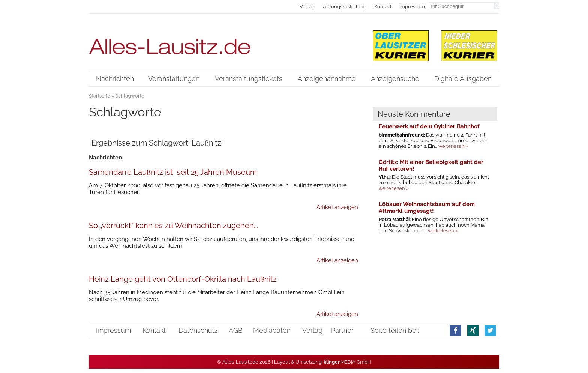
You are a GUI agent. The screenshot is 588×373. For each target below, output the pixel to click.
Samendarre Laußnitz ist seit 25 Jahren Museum (173, 172)
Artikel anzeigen (337, 207)
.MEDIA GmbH (347, 362)
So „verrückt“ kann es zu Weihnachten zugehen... (174, 226)
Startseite (100, 96)
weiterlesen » (453, 146)
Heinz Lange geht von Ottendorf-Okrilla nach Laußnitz (183, 279)
